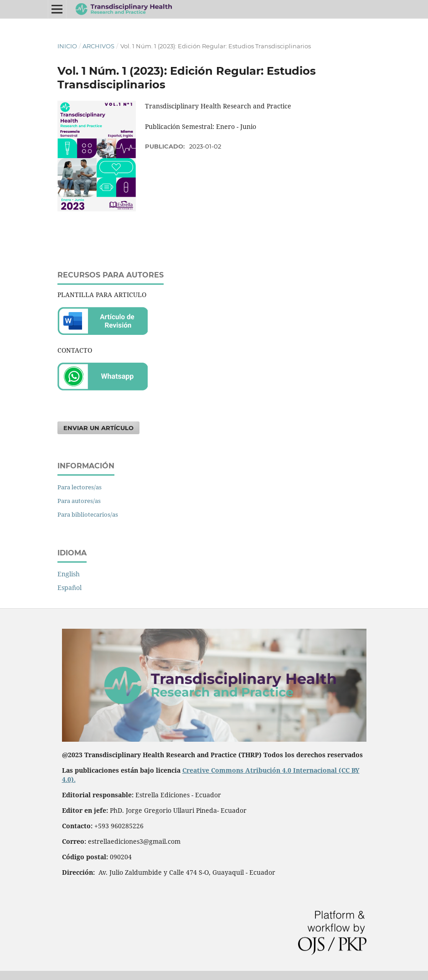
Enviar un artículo (98, 428)
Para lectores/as (80, 487)
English (69, 574)
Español (70, 587)
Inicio (67, 46)
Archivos (98, 46)
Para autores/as (79, 501)
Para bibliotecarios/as (88, 514)
